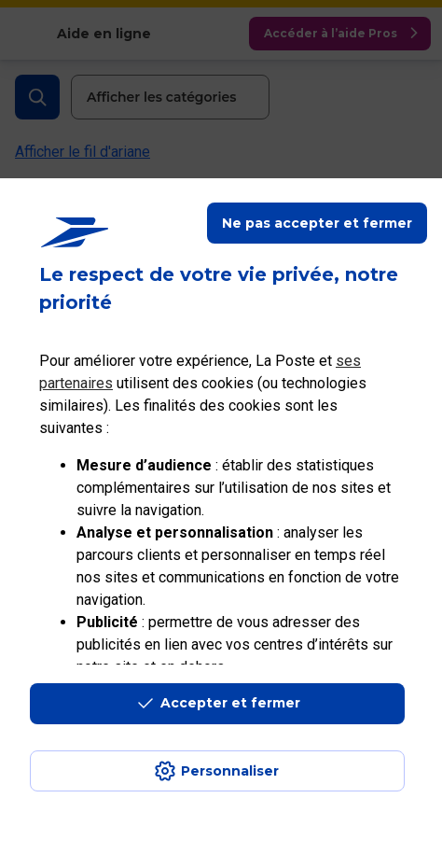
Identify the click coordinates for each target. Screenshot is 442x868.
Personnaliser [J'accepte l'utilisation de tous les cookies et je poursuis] (230, 771)
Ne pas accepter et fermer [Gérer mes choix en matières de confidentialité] (317, 223)
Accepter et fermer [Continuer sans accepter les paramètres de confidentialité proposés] (230, 703)
